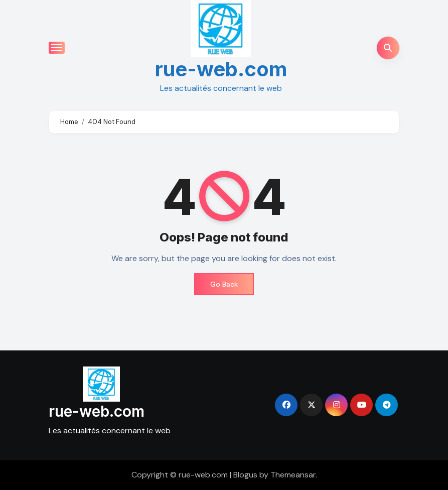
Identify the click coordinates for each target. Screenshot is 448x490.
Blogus (245, 475)
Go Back (224, 284)
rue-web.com (221, 69)
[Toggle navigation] (57, 48)
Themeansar (293, 475)
